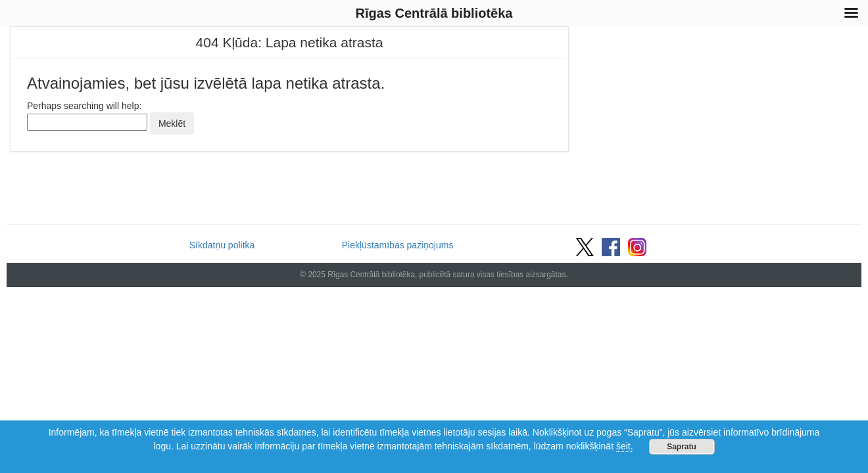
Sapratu (682, 447)
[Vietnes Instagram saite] (637, 246)
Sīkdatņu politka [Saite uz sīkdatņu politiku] (222, 245)
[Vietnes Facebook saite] (611, 246)
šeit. (625, 446)
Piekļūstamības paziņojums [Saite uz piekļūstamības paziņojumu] (398, 245)
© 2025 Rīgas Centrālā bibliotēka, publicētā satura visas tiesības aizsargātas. (434, 275)
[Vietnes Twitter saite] (585, 246)
